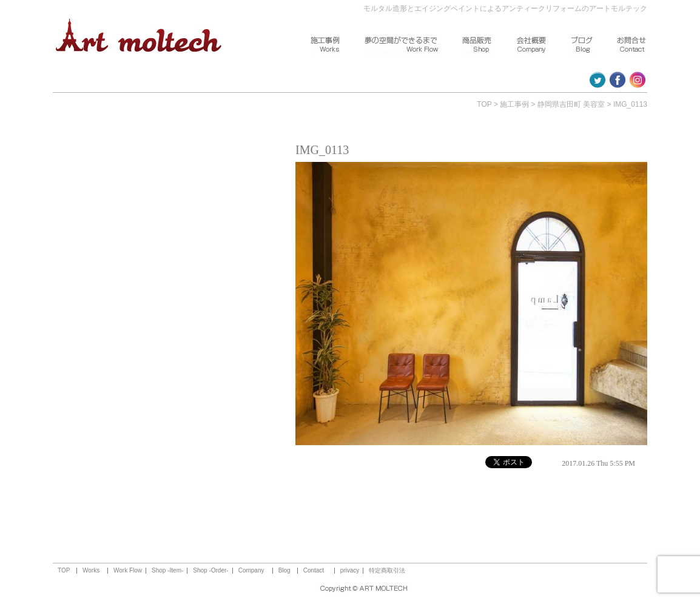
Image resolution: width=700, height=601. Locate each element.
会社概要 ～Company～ (532, 45)
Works (91, 571)
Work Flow (128, 571)
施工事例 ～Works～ (326, 45)
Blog (284, 571)
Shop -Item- (167, 571)
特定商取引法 (387, 571)
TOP (484, 104)
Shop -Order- (210, 571)
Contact (314, 571)
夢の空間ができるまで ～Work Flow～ (402, 45)
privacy (350, 571)
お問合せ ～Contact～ (632, 45)
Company (251, 571)
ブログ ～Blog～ (582, 45)
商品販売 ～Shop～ (477, 45)
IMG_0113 (630, 104)
